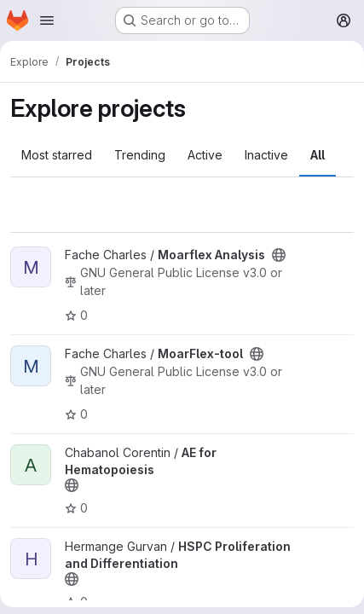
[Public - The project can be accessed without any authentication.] (279, 255)
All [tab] (318, 155)
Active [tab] (205, 155)
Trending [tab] (140, 155)
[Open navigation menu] (47, 20)
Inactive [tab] (266, 155)
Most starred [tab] (57, 155)
